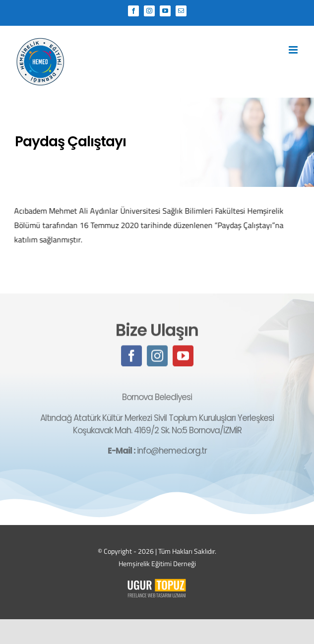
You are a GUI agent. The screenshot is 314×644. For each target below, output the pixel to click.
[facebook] (131, 356)
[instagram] (157, 356)
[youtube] (183, 356)
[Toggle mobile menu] (294, 50)
